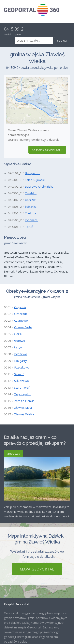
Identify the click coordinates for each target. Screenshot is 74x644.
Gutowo (20, 341)
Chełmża (31, 213)
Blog (7, 620)
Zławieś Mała (23, 408)
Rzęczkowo (22, 367)
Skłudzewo (22, 381)
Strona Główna (14, 614)
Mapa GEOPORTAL (37, 510)
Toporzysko (22, 394)
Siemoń (19, 374)
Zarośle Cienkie (24, 401)
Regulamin (11, 634)
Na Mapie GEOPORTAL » (47, 150)
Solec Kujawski (35, 180)
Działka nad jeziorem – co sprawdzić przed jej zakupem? (35, 440)
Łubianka (31, 207)
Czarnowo (21, 320)
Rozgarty (21, 361)
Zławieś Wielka (24, 414)
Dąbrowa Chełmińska (39, 186)
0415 (9, 29)
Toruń (29, 227)
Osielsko (31, 193)
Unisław (30, 200)
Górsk (18, 334)
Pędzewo (21, 354)
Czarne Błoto (23, 327)
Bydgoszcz (32, 173)
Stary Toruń (22, 387)
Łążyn (18, 347)
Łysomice (31, 220)
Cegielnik (20, 307)
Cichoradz (21, 314)
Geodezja (14, 453)
